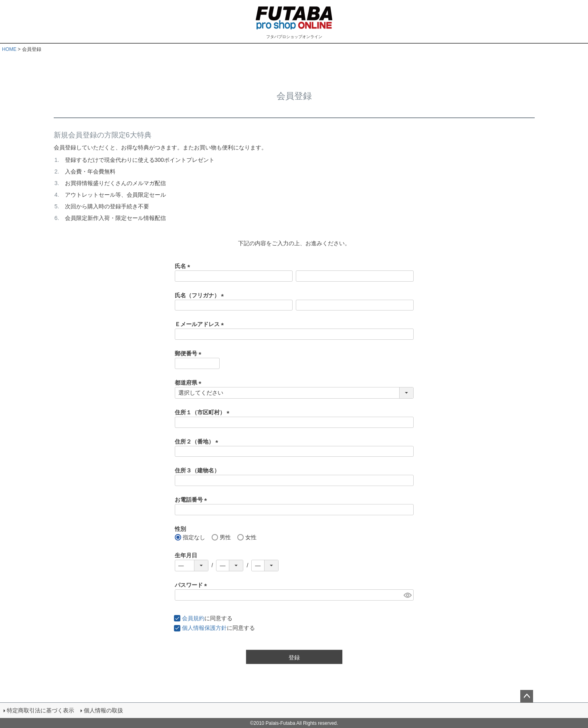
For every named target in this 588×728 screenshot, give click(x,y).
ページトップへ (527, 696)
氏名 (184, 266)
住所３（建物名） (197, 470)
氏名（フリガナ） (201, 295)
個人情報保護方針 (204, 628)
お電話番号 (192, 500)
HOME (9, 49)
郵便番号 (190, 353)
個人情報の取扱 (103, 710)
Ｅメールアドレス (201, 324)
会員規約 (193, 618)
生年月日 (186, 555)
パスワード (192, 585)
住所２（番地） (198, 442)
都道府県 (190, 383)
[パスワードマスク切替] (407, 595)
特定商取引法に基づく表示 (40, 710)
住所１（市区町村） (204, 412)
